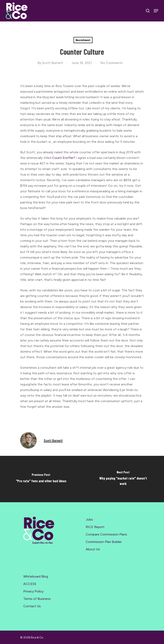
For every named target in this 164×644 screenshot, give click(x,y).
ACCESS (30, 584)
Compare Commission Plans (106, 534)
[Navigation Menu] (156, 11)
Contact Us (32, 606)
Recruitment (83, 40)
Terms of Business (37, 599)
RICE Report (95, 527)
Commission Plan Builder (104, 542)
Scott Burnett (53, 63)
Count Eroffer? (64, 158)
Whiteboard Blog (36, 576)
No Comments (111, 63)
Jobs (89, 519)
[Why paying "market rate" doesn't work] (123, 479)
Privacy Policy (33, 591)
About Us (93, 549)
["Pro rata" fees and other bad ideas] (41, 479)
